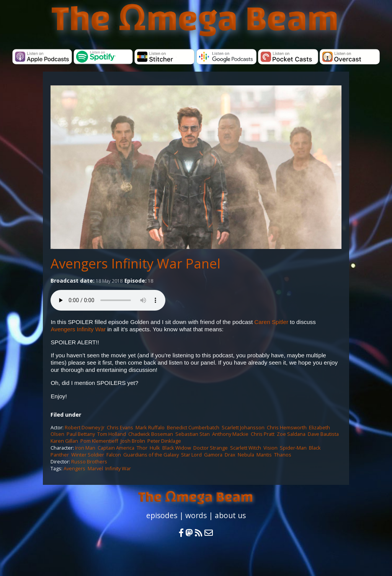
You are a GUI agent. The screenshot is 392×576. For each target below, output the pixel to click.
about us (230, 515)
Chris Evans (120, 427)
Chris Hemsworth (287, 427)
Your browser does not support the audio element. (108, 300)
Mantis (264, 455)
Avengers (74, 468)
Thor (142, 448)
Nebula (246, 455)
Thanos (283, 455)
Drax (230, 455)
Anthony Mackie (230, 434)
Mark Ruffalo (150, 427)
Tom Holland (112, 434)
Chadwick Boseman (151, 434)
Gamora (213, 455)
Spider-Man (293, 448)
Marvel (95, 468)
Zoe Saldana (291, 434)
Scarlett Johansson (243, 427)
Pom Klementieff (99, 441)
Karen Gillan (64, 441)
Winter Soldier (88, 455)
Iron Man (85, 448)
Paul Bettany (81, 434)
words (196, 515)
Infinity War (118, 468)
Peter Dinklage (164, 441)
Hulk (155, 448)
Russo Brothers (89, 461)
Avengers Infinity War (78, 329)
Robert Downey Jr (85, 427)
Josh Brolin (133, 441)
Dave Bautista (323, 434)
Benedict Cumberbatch (193, 427)
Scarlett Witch (246, 448)
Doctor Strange (211, 448)
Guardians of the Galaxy (151, 455)
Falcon (114, 455)
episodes (162, 515)
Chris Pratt (263, 434)
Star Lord (191, 455)
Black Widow (177, 448)
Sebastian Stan (193, 434)
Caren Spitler (271, 322)
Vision (270, 448)
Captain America (116, 448)
